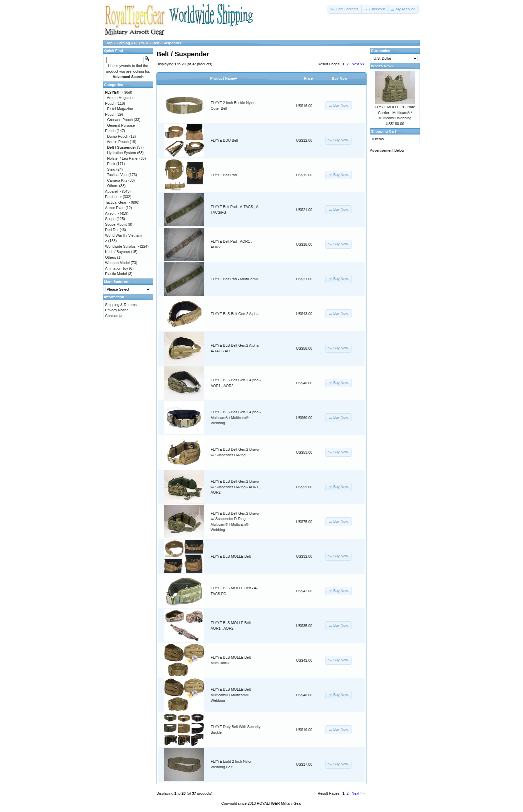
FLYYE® (141, 43)
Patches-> (113, 197)
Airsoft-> (112, 213)
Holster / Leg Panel (123, 158)
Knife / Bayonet (118, 252)
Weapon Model (117, 263)
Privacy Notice (117, 310)
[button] (345, 9)
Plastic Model (116, 274)
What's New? (382, 66)
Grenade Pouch (120, 120)
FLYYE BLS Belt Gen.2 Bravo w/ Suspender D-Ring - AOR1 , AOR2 (236, 487)
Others (113, 186)
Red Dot (112, 230)
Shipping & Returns (121, 305)
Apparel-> (113, 191)
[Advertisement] (397, 257)
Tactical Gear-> (117, 202)
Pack (111, 164)
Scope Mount (116, 224)
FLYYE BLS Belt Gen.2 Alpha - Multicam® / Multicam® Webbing (236, 417)
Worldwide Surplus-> (122, 246)
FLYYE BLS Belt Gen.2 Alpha (235, 314)
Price (308, 78)
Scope (110, 219)
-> (114, 92)
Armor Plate (115, 208)
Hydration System (122, 153)
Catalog (123, 43)
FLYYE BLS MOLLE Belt (231, 556)
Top (109, 43)
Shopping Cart (384, 131)
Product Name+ (224, 78)
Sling (111, 169)
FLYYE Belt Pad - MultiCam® (235, 279)
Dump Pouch (118, 136)
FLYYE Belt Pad (224, 175)
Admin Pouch (118, 142)
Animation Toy (117, 268)
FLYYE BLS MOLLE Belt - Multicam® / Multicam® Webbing (232, 695)
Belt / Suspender (167, 43)
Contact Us (114, 316)
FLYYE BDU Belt (224, 140)
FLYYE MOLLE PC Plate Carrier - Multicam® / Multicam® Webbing (395, 112)
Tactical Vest (117, 175)
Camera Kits (117, 180)
